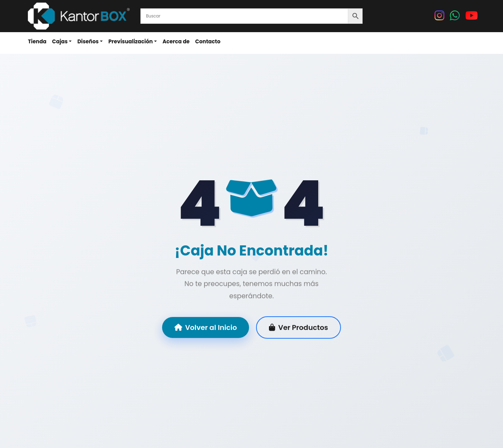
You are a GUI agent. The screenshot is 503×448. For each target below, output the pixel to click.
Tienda (37, 41)
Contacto (208, 41)
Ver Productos (298, 328)
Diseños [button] (88, 41)
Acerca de (176, 41)
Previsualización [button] (130, 41)
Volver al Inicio (206, 328)
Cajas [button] (60, 41)
